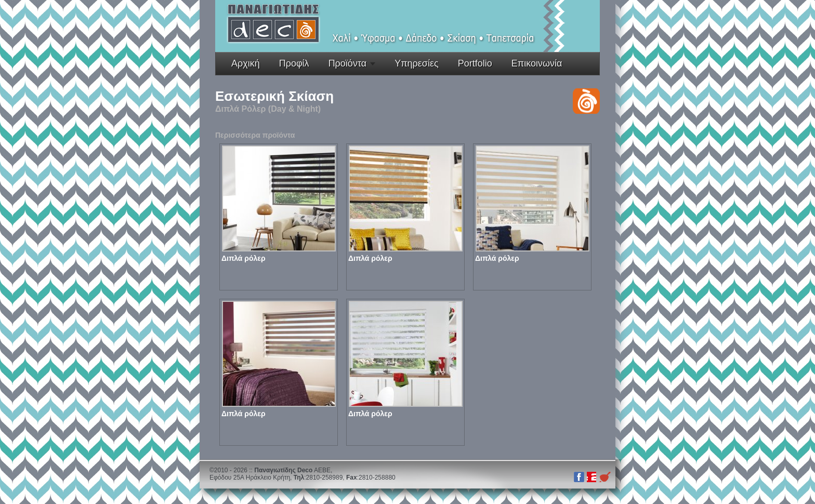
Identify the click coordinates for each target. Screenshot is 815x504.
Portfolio (475, 63)
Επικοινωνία (537, 63)
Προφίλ (294, 63)
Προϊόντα (348, 63)
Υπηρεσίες (417, 63)
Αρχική (246, 63)
